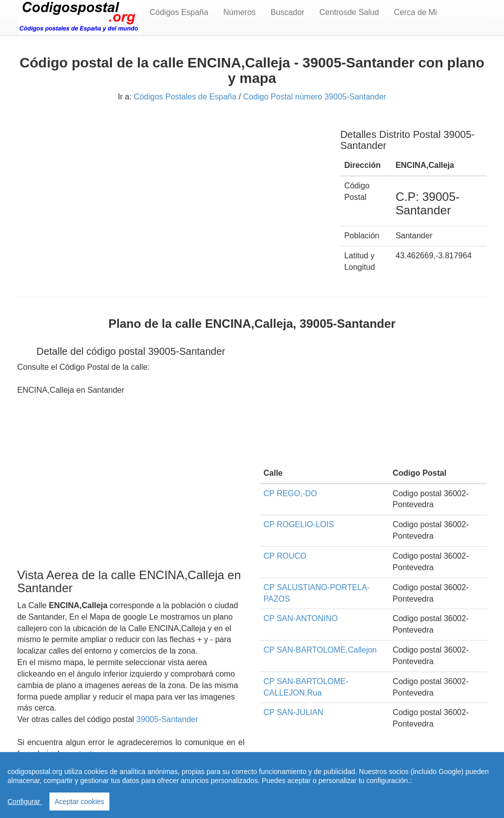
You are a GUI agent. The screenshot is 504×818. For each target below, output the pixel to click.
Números (240, 12)
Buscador (288, 12)
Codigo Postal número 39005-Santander (315, 97)
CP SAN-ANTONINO (301, 618)
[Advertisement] (172, 189)
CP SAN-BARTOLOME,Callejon (320, 650)
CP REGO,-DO (290, 493)
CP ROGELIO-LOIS (299, 524)
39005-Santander (167, 719)
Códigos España (179, 12)
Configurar (25, 802)
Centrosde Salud (349, 12)
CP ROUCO (285, 556)
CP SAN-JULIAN (294, 712)
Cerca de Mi (416, 12)
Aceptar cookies (79, 802)
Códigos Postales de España (185, 97)
